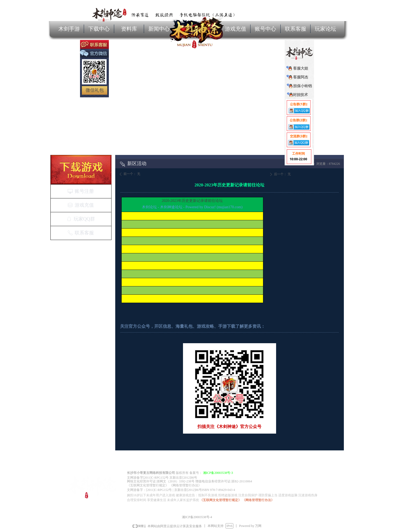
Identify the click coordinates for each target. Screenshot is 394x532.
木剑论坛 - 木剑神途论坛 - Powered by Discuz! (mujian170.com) (192, 207)
